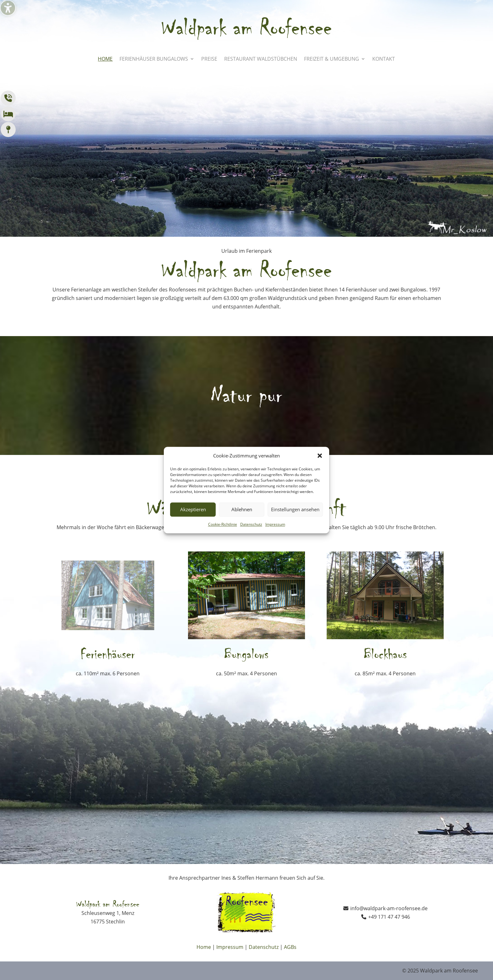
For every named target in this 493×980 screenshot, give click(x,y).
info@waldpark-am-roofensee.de (389, 908)
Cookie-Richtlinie (223, 524)
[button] (320, 456)
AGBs (290, 947)
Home (204, 947)
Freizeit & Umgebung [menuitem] (332, 59)
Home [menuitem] (105, 59)
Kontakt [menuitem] (384, 59)
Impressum (275, 524)
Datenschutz (251, 524)
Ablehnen (242, 510)
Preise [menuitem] (209, 59)
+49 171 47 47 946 (389, 917)
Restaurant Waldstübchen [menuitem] (261, 59)
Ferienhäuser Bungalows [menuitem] (154, 59)
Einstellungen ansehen (295, 510)
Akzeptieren (193, 510)
